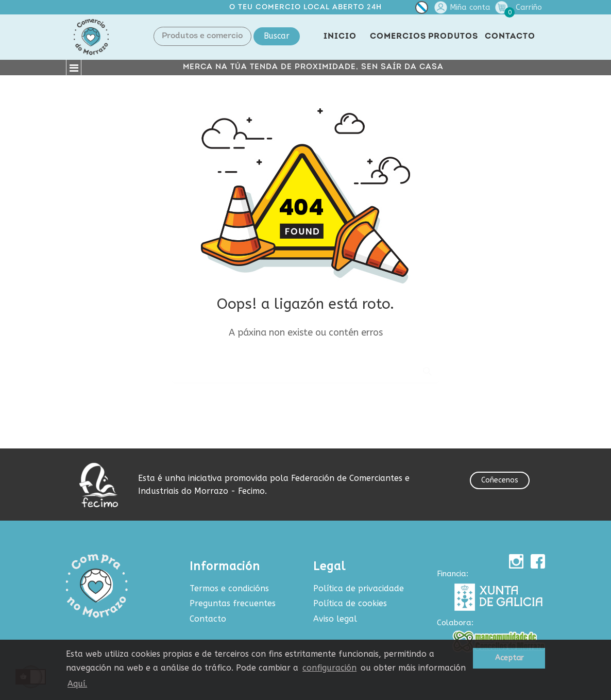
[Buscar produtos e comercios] (305, 368)
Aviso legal (335, 619)
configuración (329, 668)
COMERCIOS (398, 37)
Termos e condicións (229, 588)
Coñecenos (500, 480)
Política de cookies (350, 603)
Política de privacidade (359, 588)
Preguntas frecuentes (233, 603)
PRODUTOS (453, 37)
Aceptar (509, 658)
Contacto (208, 619)
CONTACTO (510, 37)
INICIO (340, 37)
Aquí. (77, 684)
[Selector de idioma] (422, 10)
